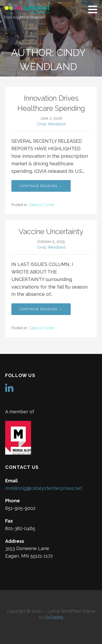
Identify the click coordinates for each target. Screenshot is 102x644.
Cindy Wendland (51, 124)
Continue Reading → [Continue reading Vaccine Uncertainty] (41, 309)
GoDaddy (54, 617)
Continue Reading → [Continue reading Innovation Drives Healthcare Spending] (41, 186)
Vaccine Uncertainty (51, 232)
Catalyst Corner (42, 205)
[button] (94, 9)
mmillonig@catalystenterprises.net (44, 488)
